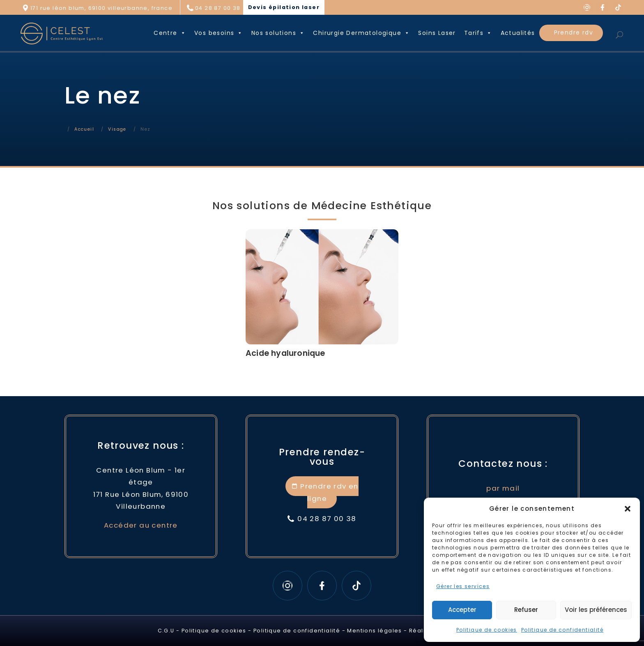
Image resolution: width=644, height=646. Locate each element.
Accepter (462, 610)
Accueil (84, 129)
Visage (117, 129)
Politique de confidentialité (562, 630)
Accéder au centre (141, 525)
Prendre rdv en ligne (329, 492)
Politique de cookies (487, 630)
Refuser (526, 610)
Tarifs (478, 33)
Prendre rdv (574, 32)
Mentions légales (374, 631)
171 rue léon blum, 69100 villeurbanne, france (101, 8)
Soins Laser (437, 33)
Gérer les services (463, 586)
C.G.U (166, 631)
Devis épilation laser (284, 7)
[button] (628, 509)
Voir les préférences (596, 610)
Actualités (518, 33)
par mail (503, 488)
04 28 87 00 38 (218, 8)
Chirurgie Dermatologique (361, 33)
